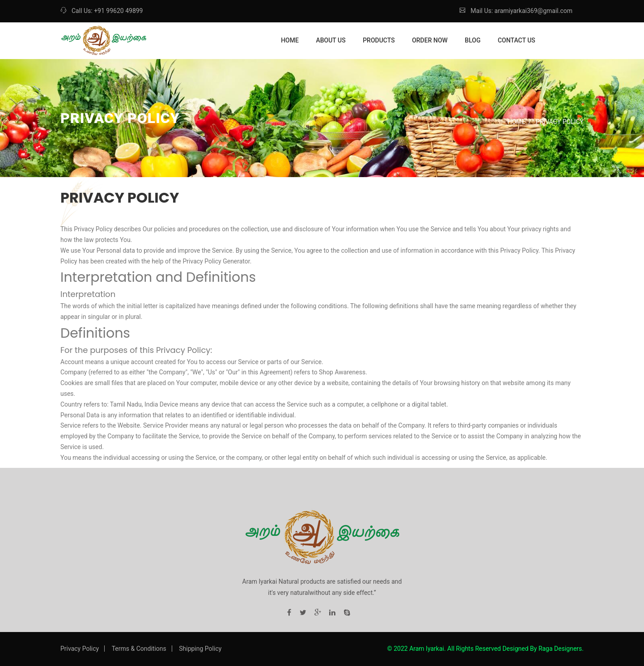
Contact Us (517, 40)
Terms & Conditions (139, 649)
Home (290, 40)
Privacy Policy (80, 649)
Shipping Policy (200, 649)
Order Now (430, 40)
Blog (472, 40)
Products (379, 40)
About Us (330, 40)
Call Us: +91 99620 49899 (102, 11)
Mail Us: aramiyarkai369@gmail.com (516, 11)
